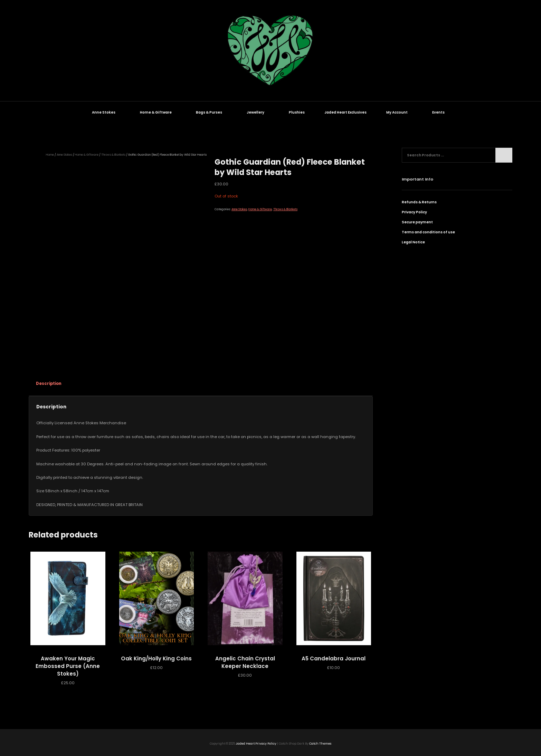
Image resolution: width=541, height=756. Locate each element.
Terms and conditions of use (428, 232)
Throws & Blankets (113, 155)
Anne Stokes (107, 112)
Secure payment (417, 222)
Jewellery (259, 112)
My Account (401, 112)
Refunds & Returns (419, 202)
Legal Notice (413, 242)
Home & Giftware (159, 112)
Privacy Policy (414, 212)
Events (442, 112)
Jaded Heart (245, 744)
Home (50, 155)
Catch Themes (320, 744)
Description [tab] (49, 384)
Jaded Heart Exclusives (345, 112)
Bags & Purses (213, 112)
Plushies (297, 112)
